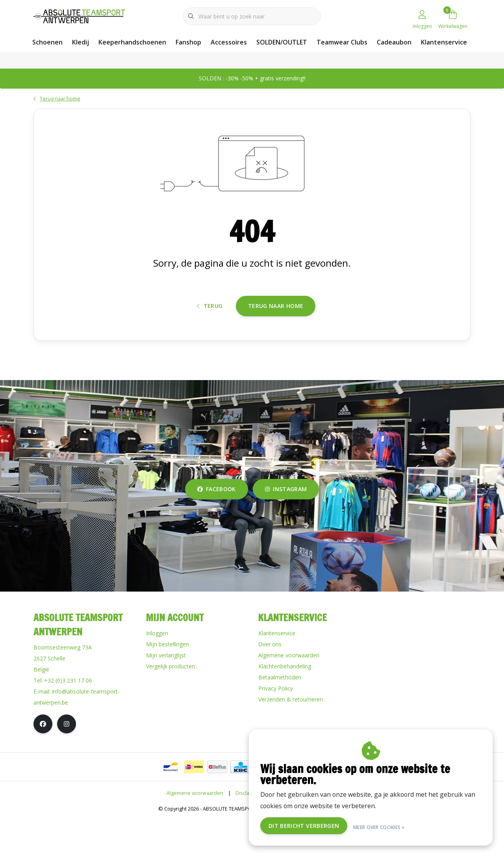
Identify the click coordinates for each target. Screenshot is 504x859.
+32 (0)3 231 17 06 (68, 721)
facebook (217, 529)
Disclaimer (248, 833)
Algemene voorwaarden (195, 833)
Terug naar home (276, 339)
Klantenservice (444, 42)
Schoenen (47, 42)
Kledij (81, 42)
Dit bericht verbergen (327, 827)
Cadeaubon (394, 42)
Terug (210, 339)
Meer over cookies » (402, 827)
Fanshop (188, 42)
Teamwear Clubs (342, 42)
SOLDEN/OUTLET (282, 42)
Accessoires (229, 42)
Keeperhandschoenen (132, 42)
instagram (286, 529)
